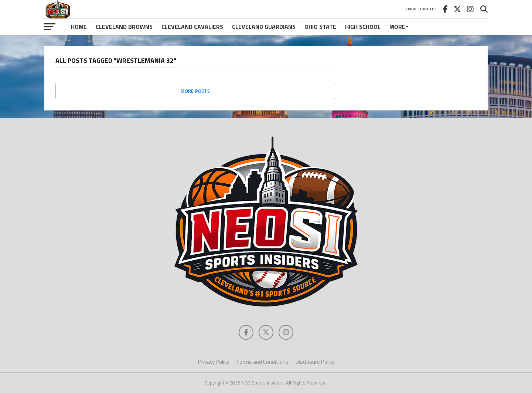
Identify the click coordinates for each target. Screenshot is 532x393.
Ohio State (320, 27)
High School (363, 27)
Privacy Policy (214, 362)
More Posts (195, 91)
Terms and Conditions (262, 362)
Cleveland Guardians (264, 27)
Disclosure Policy (315, 362)
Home (79, 27)
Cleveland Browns (124, 27)
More (397, 27)
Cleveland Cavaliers (192, 27)
